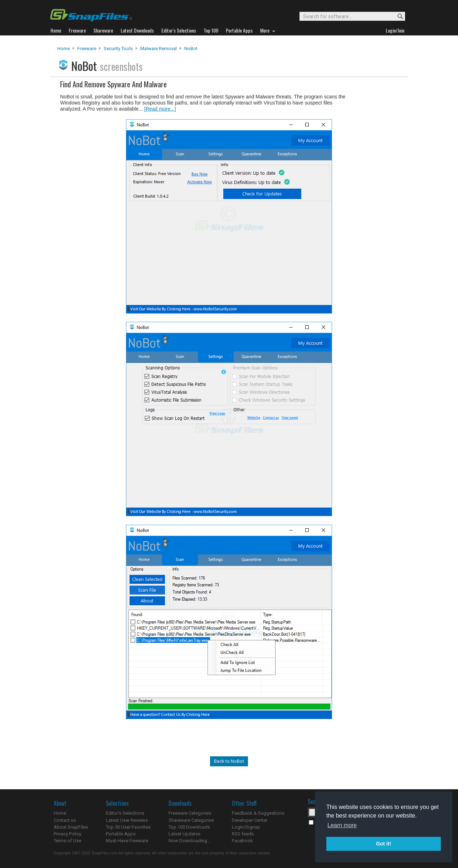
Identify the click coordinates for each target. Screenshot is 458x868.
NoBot (191, 49)
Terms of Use (67, 841)
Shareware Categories (191, 820)
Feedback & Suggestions (258, 813)
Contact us (65, 820)
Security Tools (118, 49)
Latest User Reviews (127, 820)
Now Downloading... (189, 841)
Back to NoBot (229, 761)
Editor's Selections (125, 813)
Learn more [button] (342, 825)
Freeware (87, 49)
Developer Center (250, 820)
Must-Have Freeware (127, 841)
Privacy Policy (67, 834)
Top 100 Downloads (189, 827)
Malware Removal (159, 49)
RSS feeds (243, 834)
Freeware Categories (190, 813)
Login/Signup (246, 827)
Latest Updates (184, 834)
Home (64, 49)
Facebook (242, 841)
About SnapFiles (71, 827)
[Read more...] (160, 109)
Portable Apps (121, 834)
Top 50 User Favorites (128, 827)
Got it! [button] (384, 844)
